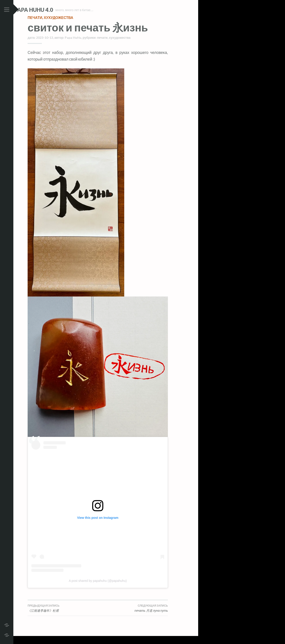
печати (35, 26)
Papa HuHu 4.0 (47, 10)
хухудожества (58, 26)
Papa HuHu (73, 46)
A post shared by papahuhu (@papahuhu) (98, 589)
